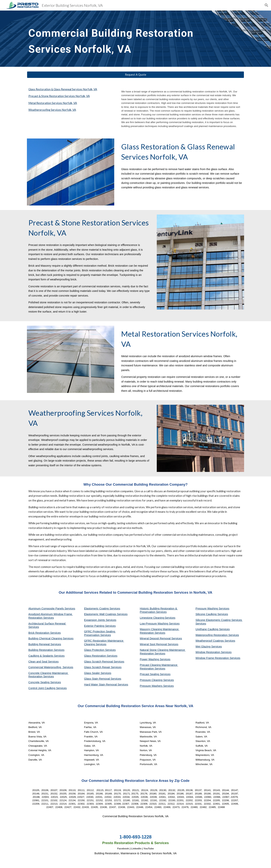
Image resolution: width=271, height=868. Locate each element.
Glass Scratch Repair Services (103, 667)
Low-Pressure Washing (154, 624)
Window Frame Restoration (213, 658)
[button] (266, 5)
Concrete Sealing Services (45, 682)
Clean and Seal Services (44, 662)
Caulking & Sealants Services (46, 656)
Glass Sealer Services (98, 673)
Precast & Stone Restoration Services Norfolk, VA (59, 96)
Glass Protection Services (100, 650)
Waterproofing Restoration (212, 635)
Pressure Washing (207, 609)
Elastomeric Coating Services (102, 609)
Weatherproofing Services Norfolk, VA (52, 110)
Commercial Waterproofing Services (51, 667)
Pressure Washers (151, 686)
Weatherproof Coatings (210, 641)
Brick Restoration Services (45, 633)
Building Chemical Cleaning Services (51, 638)
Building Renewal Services (45, 644)
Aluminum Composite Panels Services (52, 609)
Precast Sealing (150, 674)
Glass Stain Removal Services (103, 679)
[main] (117, 39)
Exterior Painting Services (100, 626)
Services (170, 618)
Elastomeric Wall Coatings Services (106, 614)
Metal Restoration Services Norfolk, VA (53, 103)
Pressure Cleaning (152, 680)
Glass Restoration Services (101, 656)
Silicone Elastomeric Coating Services (219, 620)
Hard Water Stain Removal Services (106, 685)
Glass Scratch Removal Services (104, 662)
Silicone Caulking (207, 614)
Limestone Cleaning (152, 618)
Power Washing (150, 659)
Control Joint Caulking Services (48, 688)
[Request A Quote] (135, 75)
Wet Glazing (203, 647)
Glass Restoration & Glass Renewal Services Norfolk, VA (63, 89)
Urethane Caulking (207, 629)
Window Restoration (208, 652)
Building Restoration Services (46, 650)
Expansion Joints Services (100, 620)
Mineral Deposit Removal (156, 638)
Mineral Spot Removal (154, 644)
